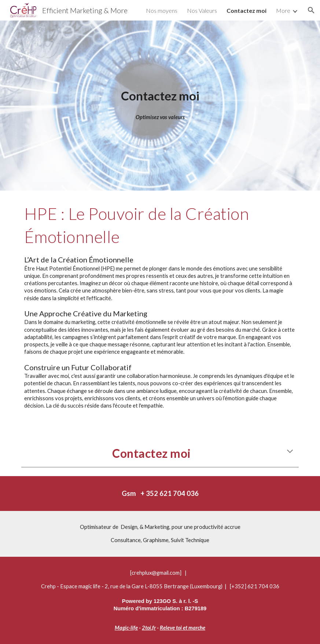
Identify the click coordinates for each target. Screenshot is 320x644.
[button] (311, 10)
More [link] (283, 10)
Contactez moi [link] (247, 10)
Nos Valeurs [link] (202, 10)
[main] (160, 96)
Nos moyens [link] (162, 10)
